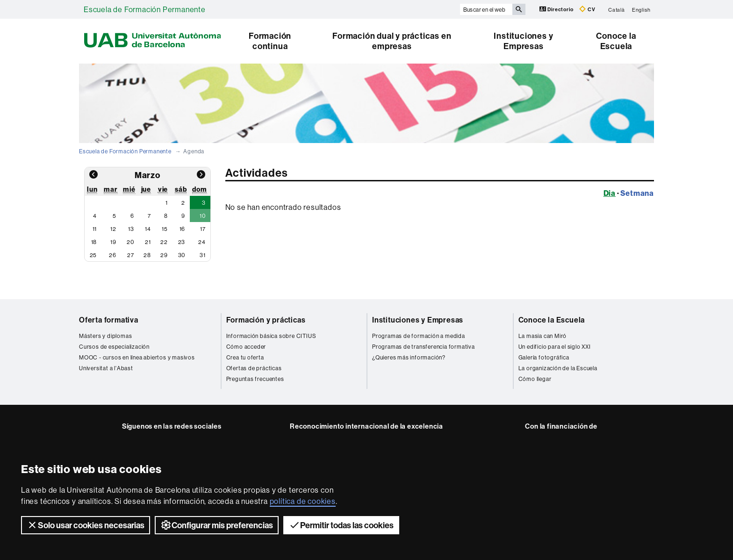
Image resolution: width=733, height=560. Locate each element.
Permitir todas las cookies (341, 525)
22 (164, 242)
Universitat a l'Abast (106, 368)
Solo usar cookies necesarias (86, 525)
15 (165, 229)
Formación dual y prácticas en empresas (392, 41)
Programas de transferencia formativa (424, 347)
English (641, 9)
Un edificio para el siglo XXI (555, 347)
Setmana (637, 193)
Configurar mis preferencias (217, 525)
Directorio (557, 9)
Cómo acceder (246, 347)
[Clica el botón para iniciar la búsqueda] (519, 9)
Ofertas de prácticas (254, 368)
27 (131, 255)
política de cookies (303, 501)
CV (587, 9)
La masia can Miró (543, 336)
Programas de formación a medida (419, 336)
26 (113, 255)
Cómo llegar (535, 379)
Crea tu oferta (245, 357)
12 (113, 229)
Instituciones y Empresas (523, 41)
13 (131, 229)
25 (93, 255)
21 (148, 242)
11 (95, 229)
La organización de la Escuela (558, 368)
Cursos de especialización (114, 347)
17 (203, 229)
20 (130, 242)
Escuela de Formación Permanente (145, 9)
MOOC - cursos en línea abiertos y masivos (137, 357)
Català (617, 9)
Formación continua (270, 41)
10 (203, 216)
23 (182, 242)
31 (203, 255)
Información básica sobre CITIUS (271, 336)
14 (148, 229)
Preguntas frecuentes (255, 379)
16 (183, 229)
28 (147, 255)
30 (182, 255)
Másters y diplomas (105, 336)
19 (113, 242)
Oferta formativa (109, 320)
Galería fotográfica (544, 357)
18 (94, 242)
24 (202, 242)
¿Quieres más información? (409, 357)
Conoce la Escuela (616, 41)
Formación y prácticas (266, 320)
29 (164, 255)
